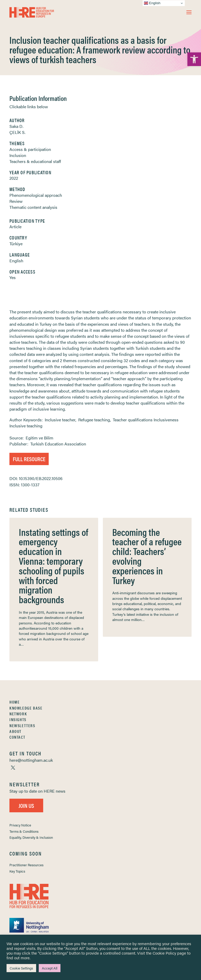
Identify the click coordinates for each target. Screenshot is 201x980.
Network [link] (18, 714)
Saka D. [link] (16, 126)
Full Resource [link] (29, 459)
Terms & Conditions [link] (24, 831)
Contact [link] (17, 737)
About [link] (15, 731)
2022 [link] (14, 178)
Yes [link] (13, 277)
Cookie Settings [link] (21, 968)
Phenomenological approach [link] (36, 195)
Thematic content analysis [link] (33, 207)
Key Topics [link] (17, 871)
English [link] (16, 261)
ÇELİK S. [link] (17, 132)
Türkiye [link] (16, 244)
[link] (194, 59)
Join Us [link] (26, 805)
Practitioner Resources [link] (26, 865)
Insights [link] (18, 719)
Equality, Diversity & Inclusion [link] (31, 837)
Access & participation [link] (30, 149)
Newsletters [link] (22, 725)
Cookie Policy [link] (164, 953)
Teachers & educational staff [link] (35, 161)
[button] (189, 12)
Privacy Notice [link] (20, 825)
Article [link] (15, 227)
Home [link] (15, 702)
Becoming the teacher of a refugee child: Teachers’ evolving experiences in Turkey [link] (147, 556)
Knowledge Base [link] (26, 708)
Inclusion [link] (18, 155)
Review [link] (16, 201)
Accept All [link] (50, 968)
